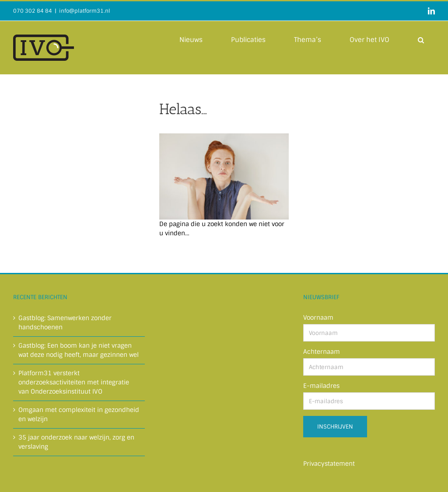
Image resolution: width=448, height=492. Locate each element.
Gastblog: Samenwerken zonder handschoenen (65, 323)
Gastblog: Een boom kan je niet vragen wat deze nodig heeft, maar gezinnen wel (79, 350)
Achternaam (322, 352)
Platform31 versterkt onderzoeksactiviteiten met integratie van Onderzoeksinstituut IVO (74, 382)
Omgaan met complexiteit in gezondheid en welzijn (79, 414)
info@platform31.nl (85, 11)
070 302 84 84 (33, 11)
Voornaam (318, 318)
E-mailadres (321, 386)
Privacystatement (329, 464)
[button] (421, 39)
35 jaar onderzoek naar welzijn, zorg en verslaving (76, 442)
